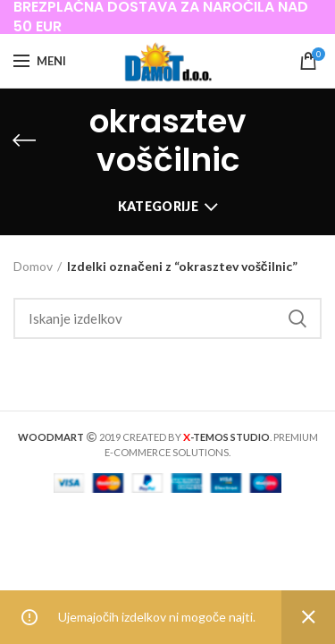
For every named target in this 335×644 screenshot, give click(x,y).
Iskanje (297, 318)
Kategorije (158, 206)
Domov (33, 266)
